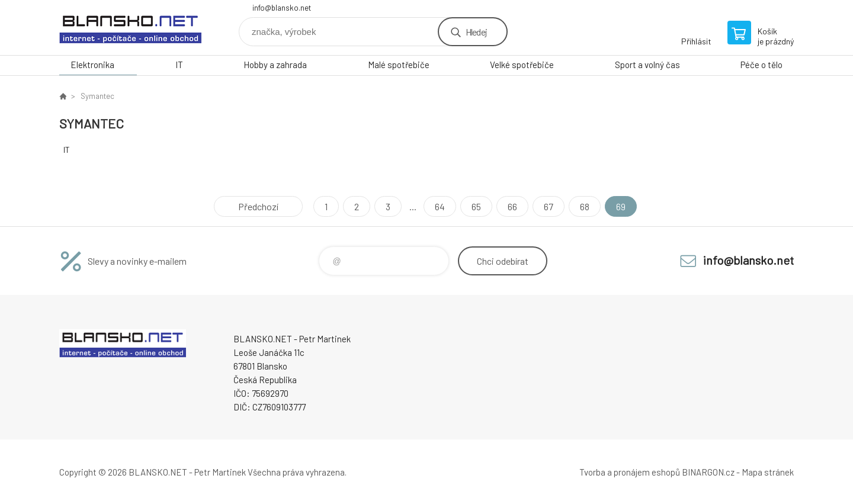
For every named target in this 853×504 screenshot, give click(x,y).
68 (585, 206)
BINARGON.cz (708, 472)
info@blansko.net (282, 8)
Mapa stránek (768, 472)
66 (512, 206)
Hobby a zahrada (275, 65)
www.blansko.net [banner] (130, 28)
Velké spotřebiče (522, 65)
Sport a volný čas (647, 65)
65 (476, 206)
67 (549, 206)
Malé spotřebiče (399, 65)
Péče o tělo (761, 65)
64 (440, 206)
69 (621, 206)
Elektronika (92, 65)
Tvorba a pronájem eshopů (630, 472)
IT (179, 65)
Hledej (476, 32)
